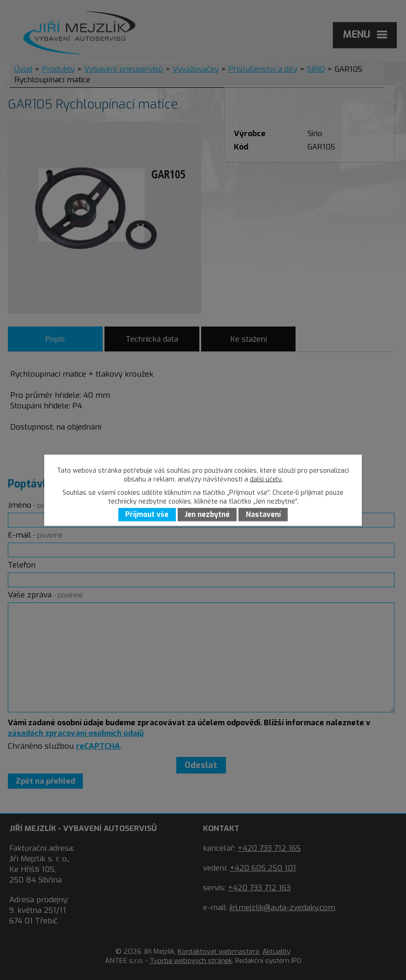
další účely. (266, 479)
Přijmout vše (147, 515)
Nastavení (263, 515)
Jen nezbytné (207, 515)
